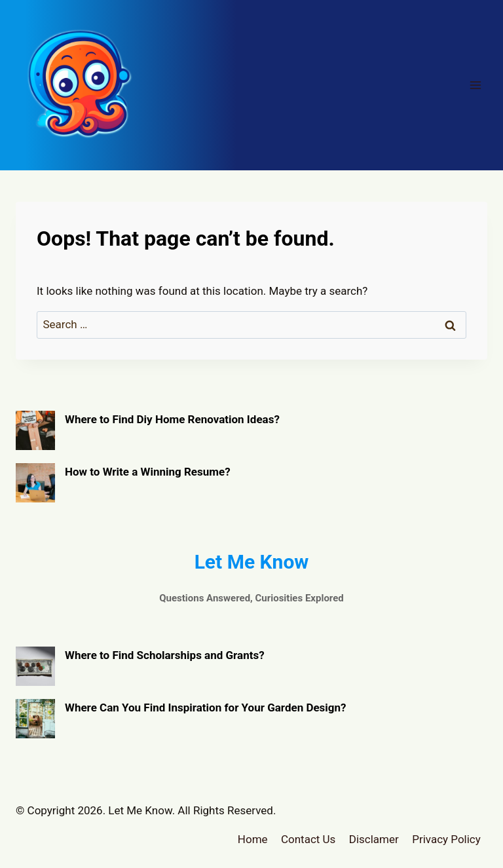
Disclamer (374, 839)
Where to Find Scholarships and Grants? (165, 655)
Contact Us (308, 839)
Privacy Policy (446, 839)
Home (253, 839)
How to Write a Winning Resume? (148, 472)
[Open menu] (475, 85)
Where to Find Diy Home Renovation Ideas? (172, 419)
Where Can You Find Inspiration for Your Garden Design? (206, 708)
